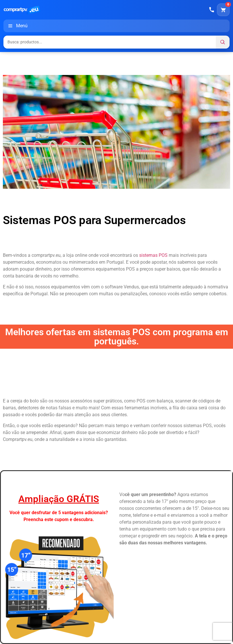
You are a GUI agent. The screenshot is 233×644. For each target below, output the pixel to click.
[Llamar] (212, 10)
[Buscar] (223, 42)
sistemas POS (153, 255)
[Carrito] (223, 10)
